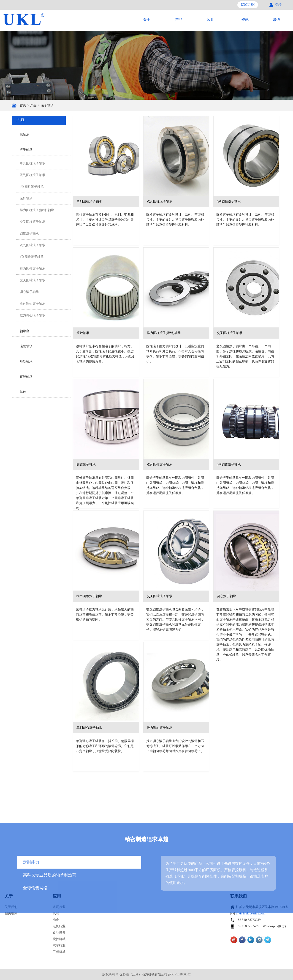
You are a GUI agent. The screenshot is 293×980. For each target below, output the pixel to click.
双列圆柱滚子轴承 (33, 175)
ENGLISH (248, 5)
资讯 (245, 20)
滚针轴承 (26, 198)
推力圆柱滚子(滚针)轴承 (37, 210)
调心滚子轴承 (29, 292)
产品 (33, 105)
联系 (277, 20)
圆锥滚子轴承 (29, 233)
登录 (278, 5)
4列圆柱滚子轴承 (32, 187)
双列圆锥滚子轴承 (33, 245)
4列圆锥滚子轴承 (32, 257)
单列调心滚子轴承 (33, 304)
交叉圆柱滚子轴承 (33, 222)
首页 (23, 105)
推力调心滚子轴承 (33, 315)
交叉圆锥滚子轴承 (33, 280)
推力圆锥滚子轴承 (33, 269)
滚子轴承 (47, 105)
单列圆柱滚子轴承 (33, 163)
